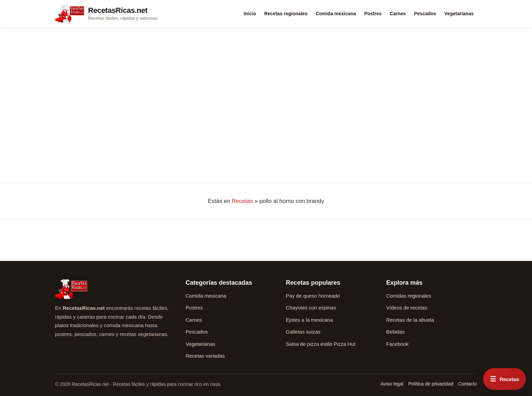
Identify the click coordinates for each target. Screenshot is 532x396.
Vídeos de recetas (407, 308)
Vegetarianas (459, 14)
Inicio (250, 14)
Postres (373, 14)
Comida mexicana (336, 14)
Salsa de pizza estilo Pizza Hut (321, 344)
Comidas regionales (409, 296)
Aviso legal (392, 384)
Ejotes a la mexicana (309, 320)
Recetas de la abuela (410, 320)
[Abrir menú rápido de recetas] (505, 379)
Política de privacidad (431, 384)
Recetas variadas (205, 356)
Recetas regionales (286, 14)
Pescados (425, 14)
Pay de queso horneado (313, 296)
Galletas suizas (303, 332)
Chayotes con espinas (311, 308)
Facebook (397, 344)
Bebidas (395, 332)
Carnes (398, 14)
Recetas (242, 201)
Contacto (468, 384)
